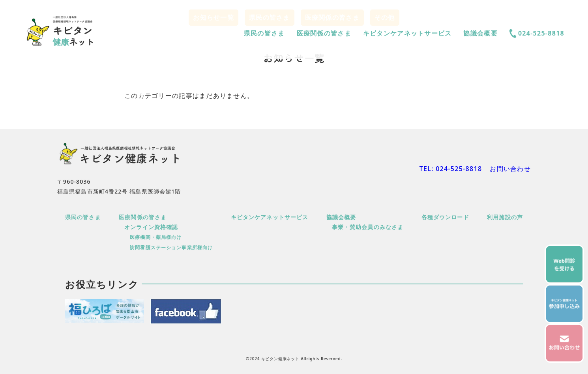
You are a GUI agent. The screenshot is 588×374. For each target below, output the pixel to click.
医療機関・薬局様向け (156, 237)
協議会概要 (480, 33)
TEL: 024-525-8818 (451, 169)
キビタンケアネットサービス (407, 33)
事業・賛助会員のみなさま (368, 227)
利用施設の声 (505, 217)
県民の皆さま (264, 33)
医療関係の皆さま (324, 33)
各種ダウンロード (445, 217)
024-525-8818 (537, 33)
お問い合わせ (510, 169)
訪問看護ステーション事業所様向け (171, 247)
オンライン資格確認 (151, 227)
